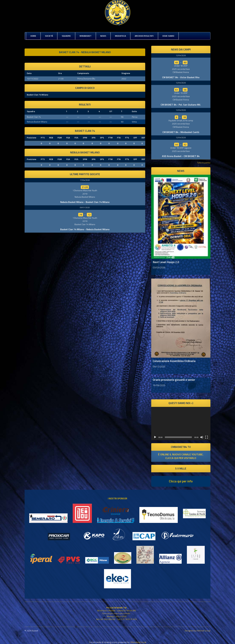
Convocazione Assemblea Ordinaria (174, 361)
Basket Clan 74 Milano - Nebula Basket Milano (85, 229)
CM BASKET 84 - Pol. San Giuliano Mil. (181, 105)
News (103, 36)
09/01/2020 (85, 207)
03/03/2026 (159, 267)
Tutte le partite (204, 163)
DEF (143, 138)
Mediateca (120, 36)
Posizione (32, 138)
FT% (127, 138)
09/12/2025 (159, 366)
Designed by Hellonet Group (198, 631)
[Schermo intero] (207, 437)
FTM (110, 138)
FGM (60, 138)
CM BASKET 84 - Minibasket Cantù (181, 132)
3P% (102, 138)
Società (49, 36)
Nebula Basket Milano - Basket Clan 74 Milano (85, 202)
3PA (94, 138)
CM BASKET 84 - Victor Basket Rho (181, 77)
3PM (85, 138)
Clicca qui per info (181, 481)
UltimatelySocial (138, 642)
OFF (135, 138)
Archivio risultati (144, 36)
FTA (119, 138)
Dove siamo (168, 36)
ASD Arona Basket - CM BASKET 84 (181, 156)
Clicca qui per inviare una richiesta (116, 613)
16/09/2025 (159, 385)
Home (33, 36)
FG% (76, 138)
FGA (68, 138)
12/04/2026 (181, 55)
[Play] (155, 437)
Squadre (66, 36)
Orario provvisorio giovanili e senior (174, 380)
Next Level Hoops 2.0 (166, 262)
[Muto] (202, 437)
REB (51, 138)
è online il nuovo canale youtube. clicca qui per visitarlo (181, 456)
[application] (181, 424)
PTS (43, 138)
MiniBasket (86, 36)
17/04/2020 (85, 180)
